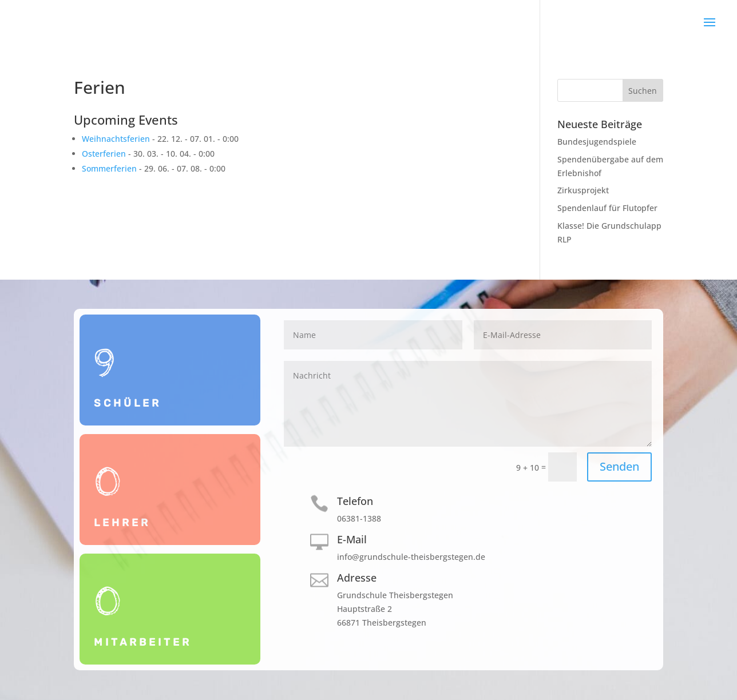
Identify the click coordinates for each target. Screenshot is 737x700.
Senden (619, 466)
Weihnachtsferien (116, 139)
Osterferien (104, 154)
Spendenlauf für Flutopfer (607, 208)
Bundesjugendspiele (597, 142)
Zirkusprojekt (583, 190)
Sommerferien (109, 168)
